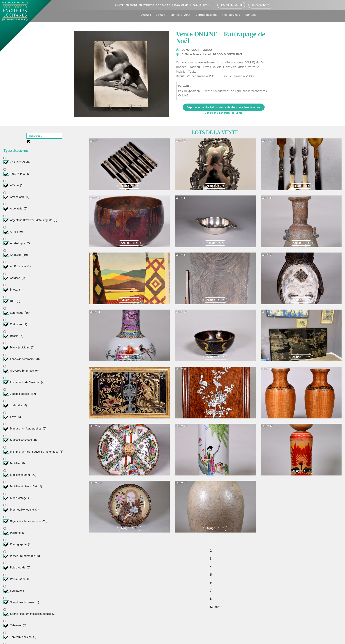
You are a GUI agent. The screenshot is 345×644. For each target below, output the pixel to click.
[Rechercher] (44, 136)
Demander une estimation (265, 617)
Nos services (231, 15)
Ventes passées (206, 15)
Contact (250, 15)
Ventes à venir (180, 15)
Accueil (146, 15)
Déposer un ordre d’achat (265, 609)
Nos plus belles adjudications (171, 625)
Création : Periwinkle (297, 640)
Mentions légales (204, 640)
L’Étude (161, 15)
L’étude (63, 609)
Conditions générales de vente (224, 113)
